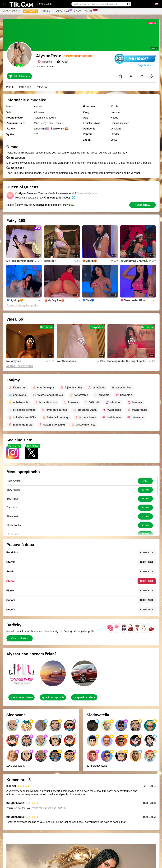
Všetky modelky (12, 11)
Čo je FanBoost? (147, 65)
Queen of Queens (87, 193)
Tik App (90, 11)
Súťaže (77, 11)
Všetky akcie (63, 11)
